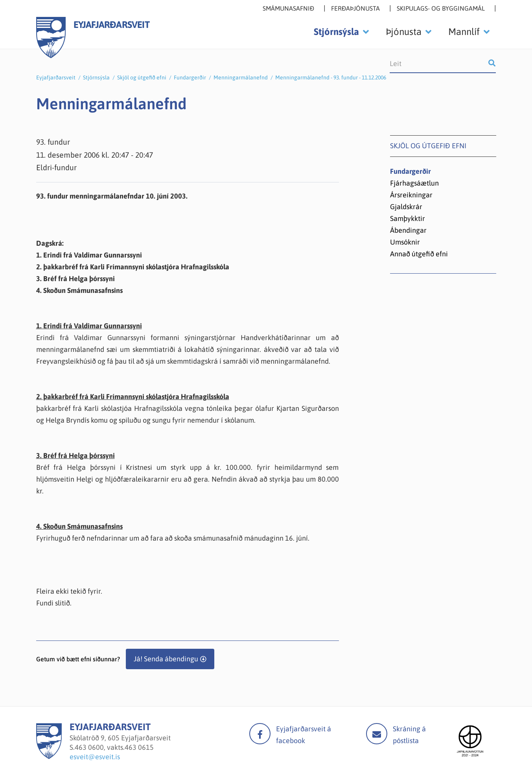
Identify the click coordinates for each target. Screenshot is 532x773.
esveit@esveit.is (95, 757)
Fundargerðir (190, 77)
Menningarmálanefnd (241, 77)
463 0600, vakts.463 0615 (114, 747)
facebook (260, 734)
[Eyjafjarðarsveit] (49, 757)
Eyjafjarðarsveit (56, 77)
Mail (377, 734)
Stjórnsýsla (96, 77)
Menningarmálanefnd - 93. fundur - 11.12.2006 (331, 77)
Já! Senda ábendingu (166, 659)
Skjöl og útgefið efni (142, 77)
